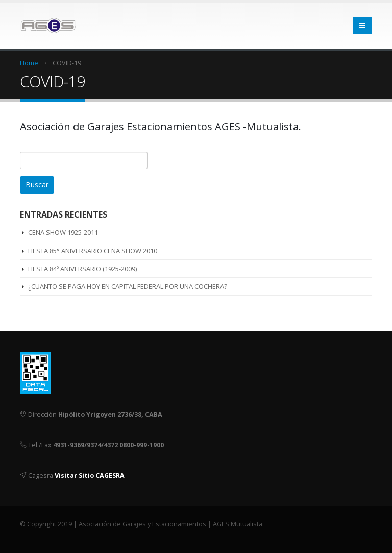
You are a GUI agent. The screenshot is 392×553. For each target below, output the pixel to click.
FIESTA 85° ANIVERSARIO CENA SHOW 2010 (93, 251)
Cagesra (41, 476)
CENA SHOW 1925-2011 (63, 232)
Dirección (42, 414)
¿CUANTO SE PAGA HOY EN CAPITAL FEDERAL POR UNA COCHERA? (128, 286)
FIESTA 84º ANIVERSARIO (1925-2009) (82, 269)
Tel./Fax (40, 445)
